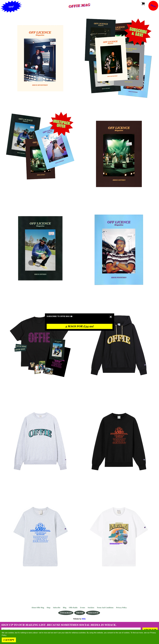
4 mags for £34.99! (80, 326)
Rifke (84, 619)
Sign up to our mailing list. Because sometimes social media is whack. (59, 625)
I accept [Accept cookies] (9, 640)
